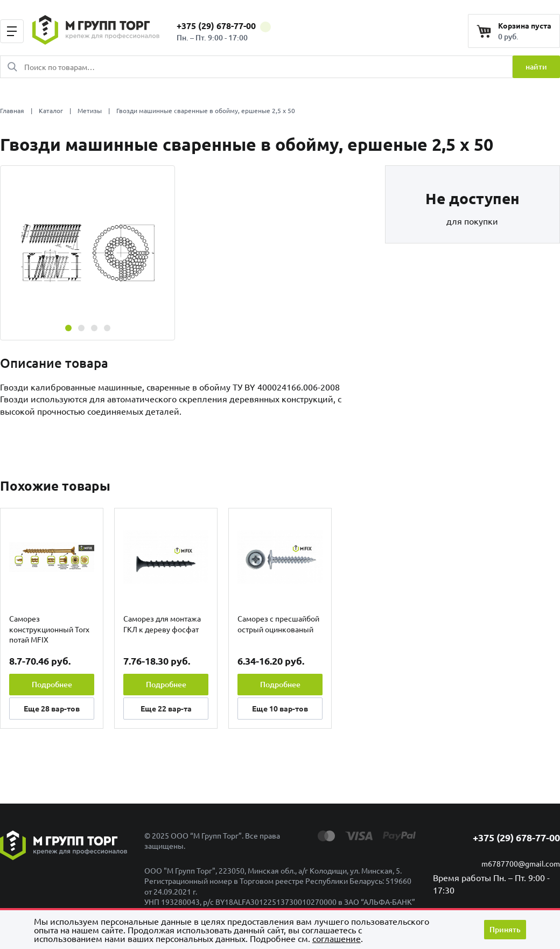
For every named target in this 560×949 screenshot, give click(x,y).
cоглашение (337, 938)
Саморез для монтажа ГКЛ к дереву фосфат (162, 624)
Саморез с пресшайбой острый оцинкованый (278, 624)
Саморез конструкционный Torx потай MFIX (49, 629)
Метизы (90, 110)
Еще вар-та (166, 708)
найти (536, 67)
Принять (505, 929)
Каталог (51, 110)
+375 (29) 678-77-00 (224, 26)
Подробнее (52, 684)
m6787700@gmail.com (521, 863)
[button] (68, 328)
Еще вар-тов (52, 708)
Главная (12, 110)
